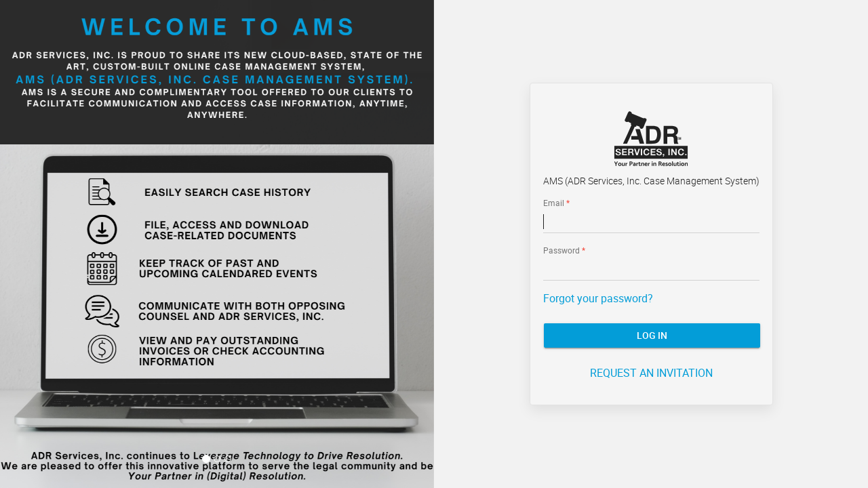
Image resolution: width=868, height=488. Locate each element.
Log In (652, 335)
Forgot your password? (598, 298)
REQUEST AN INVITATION (651, 373)
